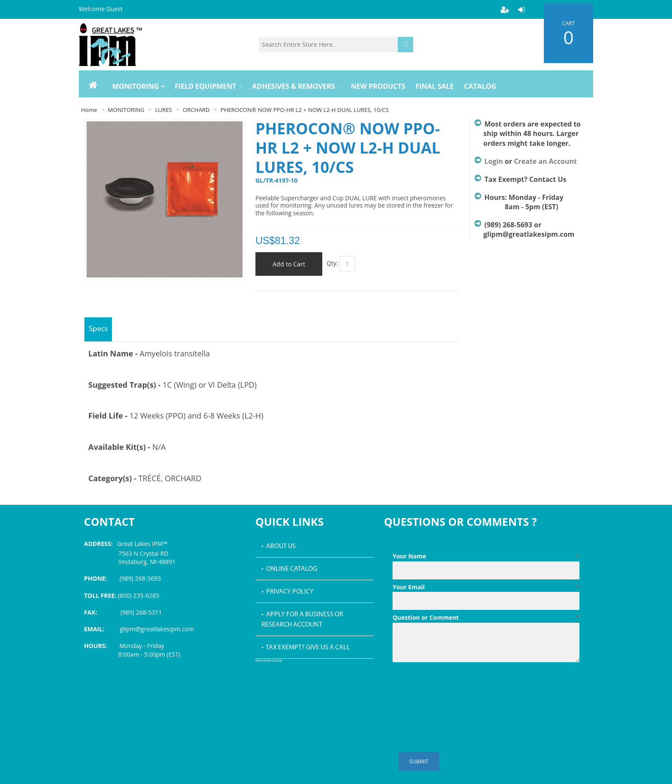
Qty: (332, 263)
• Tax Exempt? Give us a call (306, 648)
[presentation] (458, 687)
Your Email (486, 587)
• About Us (279, 546)
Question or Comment (486, 618)
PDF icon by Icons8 (269, 661)
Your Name (486, 556)
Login (493, 161)
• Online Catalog (289, 569)
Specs (98, 329)
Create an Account (545, 161)
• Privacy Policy (288, 592)
